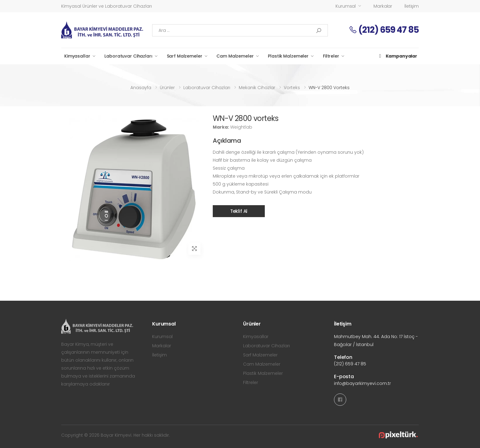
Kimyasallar (77, 56)
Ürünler (167, 88)
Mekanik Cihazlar (257, 88)
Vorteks (292, 88)
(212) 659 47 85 (384, 30)
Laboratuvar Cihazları (128, 56)
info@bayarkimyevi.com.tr (362, 383)
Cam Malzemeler (235, 56)
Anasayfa (141, 88)
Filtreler (331, 56)
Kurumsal (346, 6)
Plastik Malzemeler (288, 56)
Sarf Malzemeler (185, 56)
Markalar (383, 6)
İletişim (412, 6)
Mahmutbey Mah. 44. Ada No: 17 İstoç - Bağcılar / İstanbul (376, 341)
